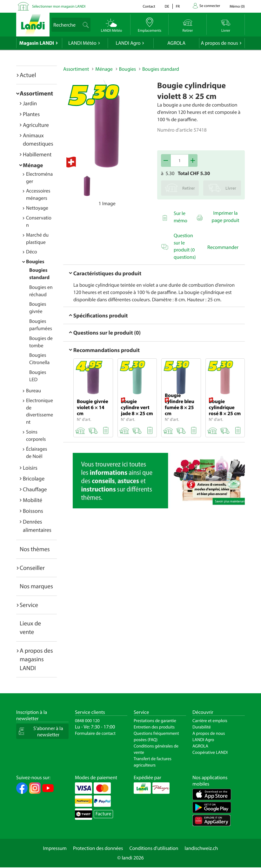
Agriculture (36, 125)
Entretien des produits (154, 727)
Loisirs (30, 468)
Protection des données (98, 848)
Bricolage (34, 478)
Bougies (35, 262)
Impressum (55, 848)
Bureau (33, 391)
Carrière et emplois (210, 721)
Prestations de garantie (155, 721)
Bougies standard (161, 69)
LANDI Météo (82, 43)
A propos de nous (219, 43)
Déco (32, 252)
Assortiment (36, 93)
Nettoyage (37, 208)
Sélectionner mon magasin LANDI (59, 7)
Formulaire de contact (95, 733)
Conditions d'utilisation (154, 848)
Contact (149, 7)
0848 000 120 (87, 721)
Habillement (37, 154)
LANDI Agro (128, 43)
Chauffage (35, 489)
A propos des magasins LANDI (36, 659)
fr (178, 7)
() (237, 7)
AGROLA (176, 43)
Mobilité (33, 500)
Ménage (33, 165)
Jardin (30, 103)
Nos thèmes (35, 549)
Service (29, 605)
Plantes (31, 114)
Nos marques (36, 586)
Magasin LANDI (37, 43)
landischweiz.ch (201, 848)
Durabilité (202, 727)
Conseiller (32, 568)
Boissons (33, 511)
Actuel (28, 75)
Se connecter (210, 6)
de (167, 7)
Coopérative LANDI (210, 752)
